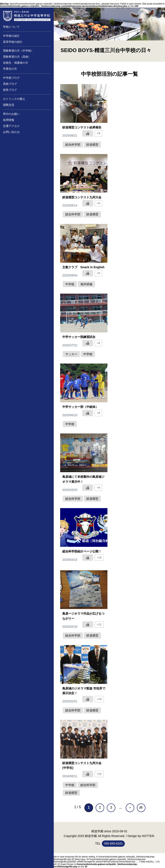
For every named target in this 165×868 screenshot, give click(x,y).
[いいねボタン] (88, 133)
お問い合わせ (11, 132)
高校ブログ (10, 84)
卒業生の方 (10, 69)
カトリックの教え (14, 99)
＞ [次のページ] (130, 807)
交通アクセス (11, 126)
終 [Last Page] (141, 807)
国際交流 (9, 105)
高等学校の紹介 (13, 42)
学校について (11, 27)
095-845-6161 (113, 843)
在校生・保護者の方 (16, 63)
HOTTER (148, 836)
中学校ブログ (11, 78)
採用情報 (9, 120)
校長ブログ (10, 90)
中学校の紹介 (11, 36)
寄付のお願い (11, 114)
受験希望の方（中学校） (18, 51)
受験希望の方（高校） (17, 57)
